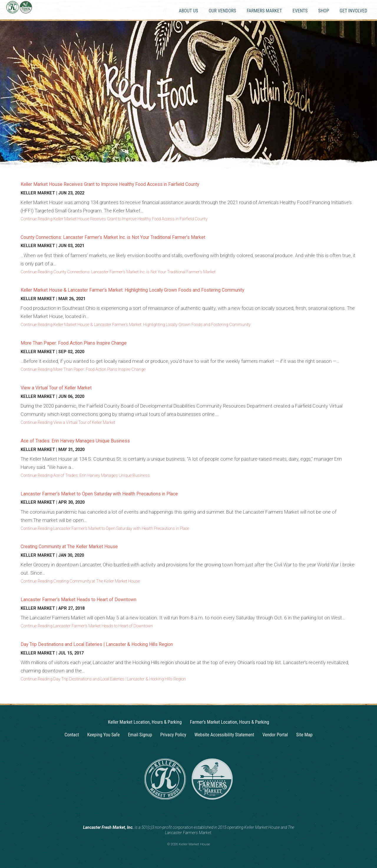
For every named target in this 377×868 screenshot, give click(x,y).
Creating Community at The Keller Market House (77, 546)
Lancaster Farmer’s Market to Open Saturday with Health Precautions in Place (110, 493)
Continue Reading (114, 219)
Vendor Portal (275, 735)
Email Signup (140, 735)
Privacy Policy (173, 735)
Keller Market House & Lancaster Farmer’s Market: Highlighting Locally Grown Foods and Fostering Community (149, 290)
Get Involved (353, 11)
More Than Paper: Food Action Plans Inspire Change (81, 343)
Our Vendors (222, 11)
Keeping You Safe (103, 735)
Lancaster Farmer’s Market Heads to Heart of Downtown (86, 599)
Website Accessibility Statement (224, 735)
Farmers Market (264, 11)
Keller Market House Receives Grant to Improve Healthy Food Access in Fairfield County (123, 184)
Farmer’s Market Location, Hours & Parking (230, 722)
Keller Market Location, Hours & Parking (145, 722)
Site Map (305, 735)
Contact (72, 735)
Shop (324, 11)
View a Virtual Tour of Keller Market (61, 387)
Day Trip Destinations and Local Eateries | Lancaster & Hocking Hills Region (108, 644)
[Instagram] (183, 813)
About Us (188, 11)
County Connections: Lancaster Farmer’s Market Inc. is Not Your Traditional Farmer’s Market (127, 237)
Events (300, 11)
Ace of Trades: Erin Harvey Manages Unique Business (83, 440)
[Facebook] (194, 813)
